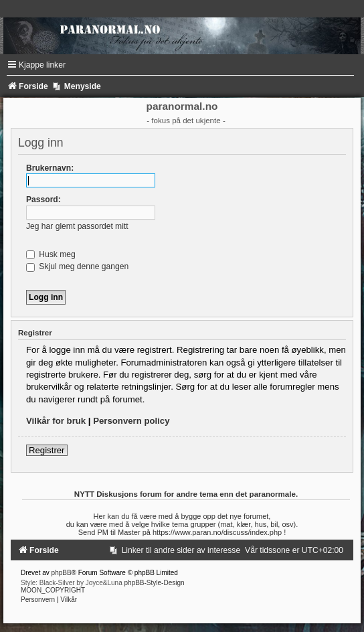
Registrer (47, 450)
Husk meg (51, 254)
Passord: (43, 200)
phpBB (62, 573)
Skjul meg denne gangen (77, 266)
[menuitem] (175, 550)
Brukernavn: (50, 168)
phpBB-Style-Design (155, 583)
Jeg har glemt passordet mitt (77, 226)
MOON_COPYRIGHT (53, 590)
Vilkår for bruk (56, 421)
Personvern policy (131, 421)
